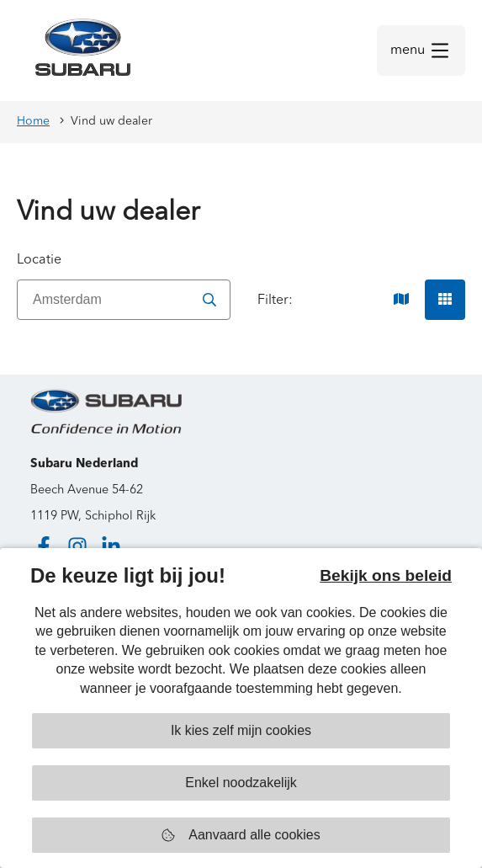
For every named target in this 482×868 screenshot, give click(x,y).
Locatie (39, 260)
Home (33, 121)
